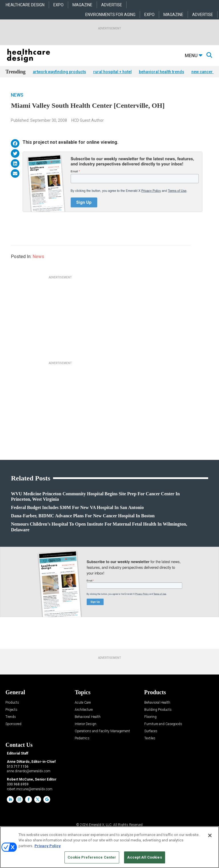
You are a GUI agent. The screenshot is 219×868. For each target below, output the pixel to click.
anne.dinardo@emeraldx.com (29, 771)
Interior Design (86, 724)
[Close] (210, 835)
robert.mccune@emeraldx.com (30, 789)
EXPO (58, 5)
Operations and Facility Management (102, 731)
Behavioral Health (88, 717)
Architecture (84, 710)
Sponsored (13, 724)
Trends (11, 717)
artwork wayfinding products (59, 72)
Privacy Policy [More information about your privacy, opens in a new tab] (48, 846)
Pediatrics (82, 738)
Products (12, 703)
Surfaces (151, 731)
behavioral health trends (162, 72)
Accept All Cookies (144, 857)
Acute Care (83, 703)
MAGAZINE (82, 5)
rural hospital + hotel (112, 72)
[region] (109, 847)
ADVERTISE (112, 5)
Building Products (158, 710)
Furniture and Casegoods (163, 724)
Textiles (150, 738)
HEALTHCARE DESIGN (25, 5)
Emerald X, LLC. (101, 825)
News (17, 95)
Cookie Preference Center (92, 857)
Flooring (150, 717)
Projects (11, 710)
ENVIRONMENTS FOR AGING (110, 15)
